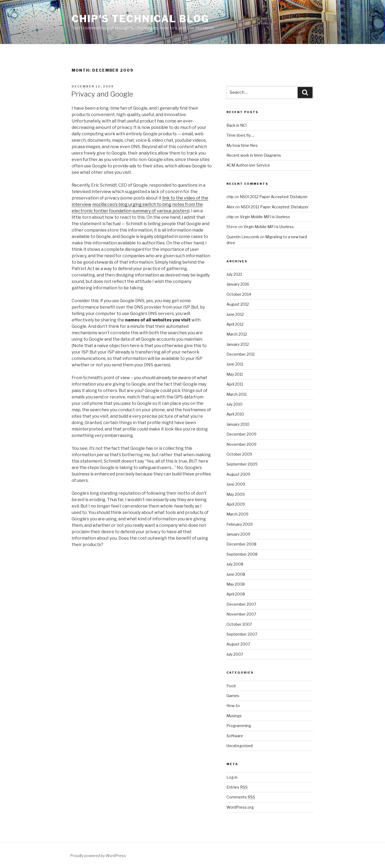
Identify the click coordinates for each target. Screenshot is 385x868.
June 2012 (235, 314)
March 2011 (236, 394)
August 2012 (238, 304)
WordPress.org (240, 807)
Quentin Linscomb (243, 237)
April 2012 (235, 324)
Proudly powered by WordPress (98, 856)
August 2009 (238, 474)
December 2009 (241, 434)
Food (231, 686)
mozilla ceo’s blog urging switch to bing (132, 204)
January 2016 (238, 284)
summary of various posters (160, 211)
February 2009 (240, 524)
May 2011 (235, 374)
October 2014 (239, 294)
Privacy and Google (102, 94)
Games (233, 696)
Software (235, 736)
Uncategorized (240, 746)
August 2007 (238, 644)
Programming (239, 726)
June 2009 (236, 484)
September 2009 (242, 464)
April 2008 (236, 594)
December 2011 (240, 354)
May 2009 (236, 494)
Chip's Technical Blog (140, 19)
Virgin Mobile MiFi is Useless (265, 217)
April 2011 (235, 384)
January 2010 (238, 424)
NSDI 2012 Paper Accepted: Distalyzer (274, 197)
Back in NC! (236, 125)
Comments (241, 797)
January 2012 (238, 344)
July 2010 (234, 404)
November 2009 (241, 444)
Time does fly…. (240, 135)
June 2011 (235, 364)
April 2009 (236, 504)
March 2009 (237, 514)
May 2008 (236, 584)
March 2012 (237, 334)
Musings (234, 716)
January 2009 (238, 534)
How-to (233, 706)
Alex (230, 207)
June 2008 (236, 574)
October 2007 (239, 624)
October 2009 (239, 454)
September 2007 (242, 634)
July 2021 (234, 274)
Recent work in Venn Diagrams (254, 155)
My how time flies (242, 145)
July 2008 (235, 564)
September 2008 (242, 554)
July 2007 (235, 654)
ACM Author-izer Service (248, 165)
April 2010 (235, 414)
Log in (232, 777)
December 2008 (241, 544)
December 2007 (241, 604)
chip (230, 197)
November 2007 (241, 614)
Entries (237, 787)
